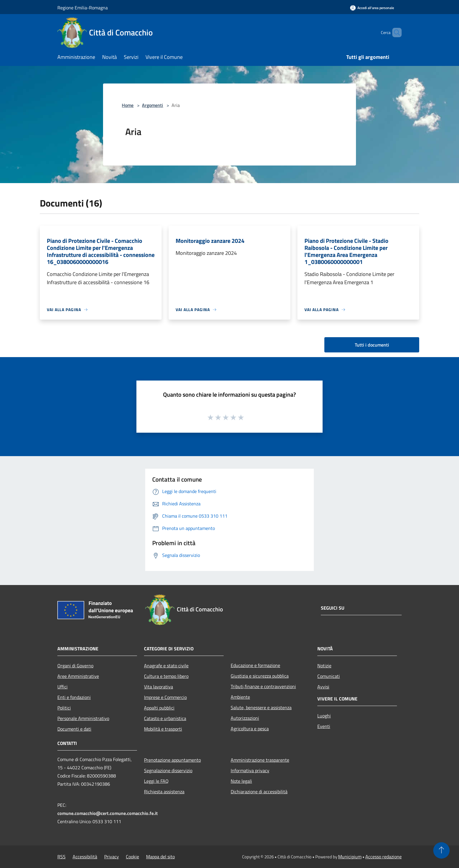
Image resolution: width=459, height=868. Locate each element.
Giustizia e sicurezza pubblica (260, 676)
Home (128, 105)
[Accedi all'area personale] (372, 8)
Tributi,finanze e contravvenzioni (263, 686)
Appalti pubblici (159, 708)
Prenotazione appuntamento (172, 760)
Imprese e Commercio (165, 697)
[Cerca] (395, 33)
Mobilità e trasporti (163, 729)
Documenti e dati (74, 729)
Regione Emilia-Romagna (83, 8)
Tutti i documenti (372, 345)
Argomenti (153, 105)
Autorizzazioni (245, 718)
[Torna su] (441, 850)
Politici (64, 708)
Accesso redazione (383, 857)
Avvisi (323, 687)
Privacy (112, 857)
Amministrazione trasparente (260, 760)
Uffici (62, 687)
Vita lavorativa (159, 687)
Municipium (350, 857)
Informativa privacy (250, 770)
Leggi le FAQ (156, 781)
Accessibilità (85, 857)
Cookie (132, 857)
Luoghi (324, 716)
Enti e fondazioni (74, 697)
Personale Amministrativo (83, 718)
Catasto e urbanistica (165, 718)
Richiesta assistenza (164, 792)
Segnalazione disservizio (168, 770)
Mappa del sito (160, 857)
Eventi (324, 726)
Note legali (241, 781)
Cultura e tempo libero (166, 676)
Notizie (324, 666)
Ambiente (240, 697)
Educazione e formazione (255, 665)
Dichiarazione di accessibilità (259, 792)
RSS (61, 857)
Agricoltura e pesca (250, 729)
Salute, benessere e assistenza (261, 707)
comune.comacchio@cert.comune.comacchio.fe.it (108, 813)
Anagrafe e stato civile (166, 666)
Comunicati (329, 676)
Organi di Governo (75, 666)
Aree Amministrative (78, 676)
